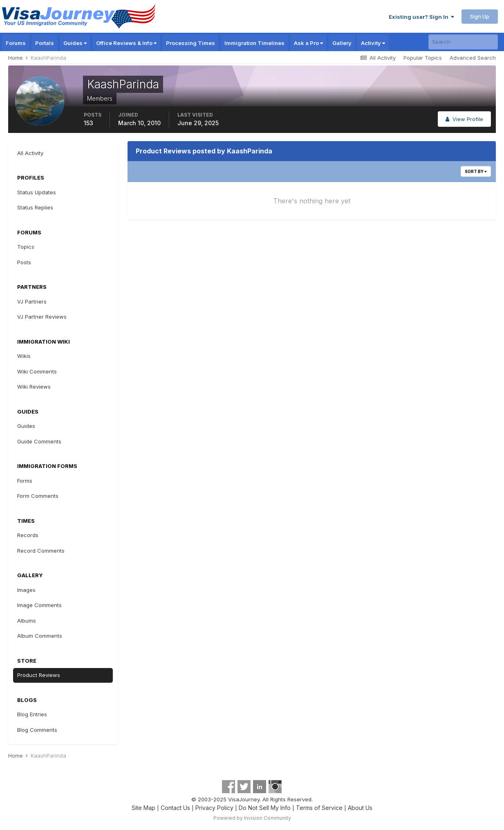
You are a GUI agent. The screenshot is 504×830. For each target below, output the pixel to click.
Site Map (143, 808)
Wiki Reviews (34, 387)
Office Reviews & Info (126, 43)
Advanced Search (473, 58)
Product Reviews (39, 675)
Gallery (342, 43)
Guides (75, 43)
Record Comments (41, 551)
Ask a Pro (308, 43)
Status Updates (37, 192)
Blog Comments (37, 730)
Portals (45, 43)
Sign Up (480, 16)
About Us (360, 808)
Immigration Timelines (254, 43)
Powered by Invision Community (252, 818)
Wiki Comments (37, 371)
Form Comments (38, 496)
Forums (16, 43)
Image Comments (39, 605)
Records (28, 535)
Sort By (476, 171)
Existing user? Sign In (421, 17)
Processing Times (190, 43)
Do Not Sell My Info (265, 808)
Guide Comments (39, 441)
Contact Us (175, 808)
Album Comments (40, 636)
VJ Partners (32, 301)
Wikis (24, 356)
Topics (26, 247)
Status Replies (35, 207)
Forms (25, 481)
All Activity (30, 153)
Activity (373, 43)
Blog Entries (32, 714)
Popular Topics (423, 58)
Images (26, 590)
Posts (24, 262)
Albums (27, 621)
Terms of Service (319, 808)
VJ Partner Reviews (42, 317)
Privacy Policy (214, 808)
